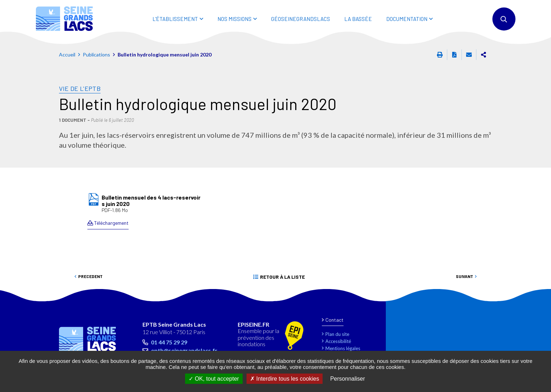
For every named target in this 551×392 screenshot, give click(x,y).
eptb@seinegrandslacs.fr (184, 350)
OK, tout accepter (214, 379)
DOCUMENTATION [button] (407, 19)
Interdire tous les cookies (285, 379)
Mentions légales (343, 348)
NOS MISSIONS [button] (234, 19)
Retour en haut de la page (530, 298)
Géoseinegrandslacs (301, 19)
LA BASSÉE (358, 19)
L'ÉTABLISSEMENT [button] (175, 19)
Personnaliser (347, 379)
